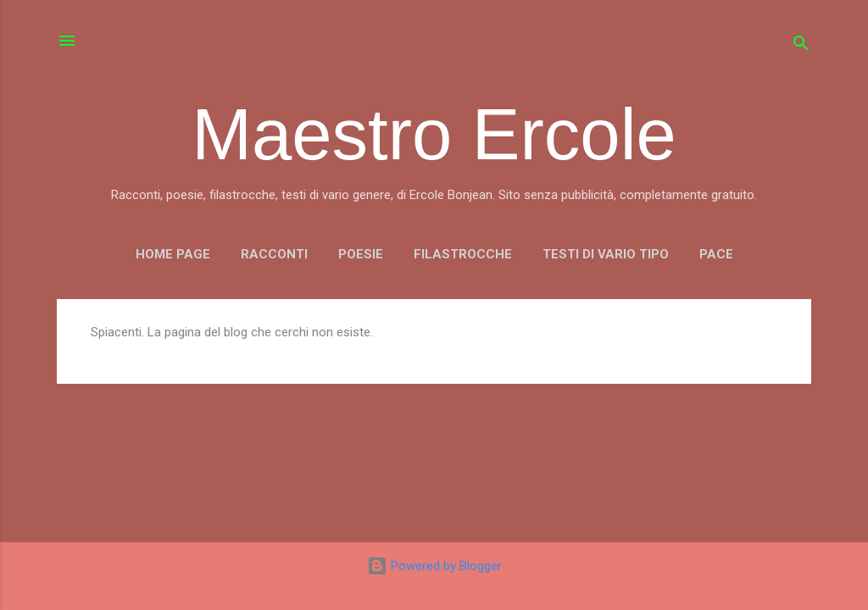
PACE (716, 254)
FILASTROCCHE (463, 254)
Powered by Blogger (434, 566)
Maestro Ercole (434, 134)
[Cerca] (801, 46)
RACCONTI (274, 254)
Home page (173, 254)
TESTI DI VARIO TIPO (606, 254)
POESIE (361, 254)
